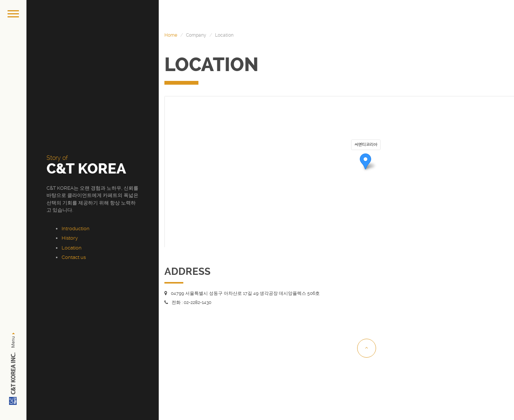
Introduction (76, 229)
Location (72, 248)
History (70, 238)
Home (171, 35)
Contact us (74, 257)
